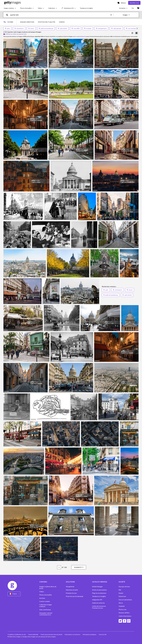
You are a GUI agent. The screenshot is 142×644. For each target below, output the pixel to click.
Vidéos (42, 592)
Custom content (45, 601)
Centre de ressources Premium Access (99, 607)
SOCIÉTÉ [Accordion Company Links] (122, 582)
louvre (31, 28)
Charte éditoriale (33, 634)
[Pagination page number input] (59, 567)
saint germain (116, 28)
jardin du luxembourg (46, 28)
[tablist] (42, 22)
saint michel (62, 28)
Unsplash (122, 606)
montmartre (19, 28)
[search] (8, 15)
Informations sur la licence (72, 634)
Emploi (121, 593)
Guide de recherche (98, 603)
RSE (120, 590)
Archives (42, 598)
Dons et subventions (125, 600)
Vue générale (70, 587)
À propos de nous (124, 587)
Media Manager (97, 587)
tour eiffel (76, 28)
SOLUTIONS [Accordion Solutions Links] (70, 582)
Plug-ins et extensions (99, 593)
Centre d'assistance (125, 616)
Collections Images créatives (46, 605)
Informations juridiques (89, 634)
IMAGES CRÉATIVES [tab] (27, 22)
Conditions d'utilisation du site (17, 634)
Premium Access (71, 593)
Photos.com (123, 609)
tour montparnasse (133, 28)
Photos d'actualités (46, 595)
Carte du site (103, 634)
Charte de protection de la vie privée (51, 634)
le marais (88, 28)
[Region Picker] (14, 594)
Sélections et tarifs (72, 590)
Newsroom (122, 596)
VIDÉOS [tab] (62, 22)
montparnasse (101, 28)
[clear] (112, 15)
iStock (121, 603)
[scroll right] (137, 28)
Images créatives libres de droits (48, 587)
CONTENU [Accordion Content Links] (43, 582)
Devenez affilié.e (124, 613)
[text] (60, 15)
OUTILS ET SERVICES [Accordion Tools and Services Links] (100, 582)
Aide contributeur (45, 610)
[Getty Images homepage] (12, 3)
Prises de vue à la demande (74, 596)
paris (7, 28)
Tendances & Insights (99, 596)
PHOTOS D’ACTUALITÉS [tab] (47, 22)
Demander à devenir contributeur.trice (46, 614)
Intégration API (97, 600)
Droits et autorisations (99, 590)
